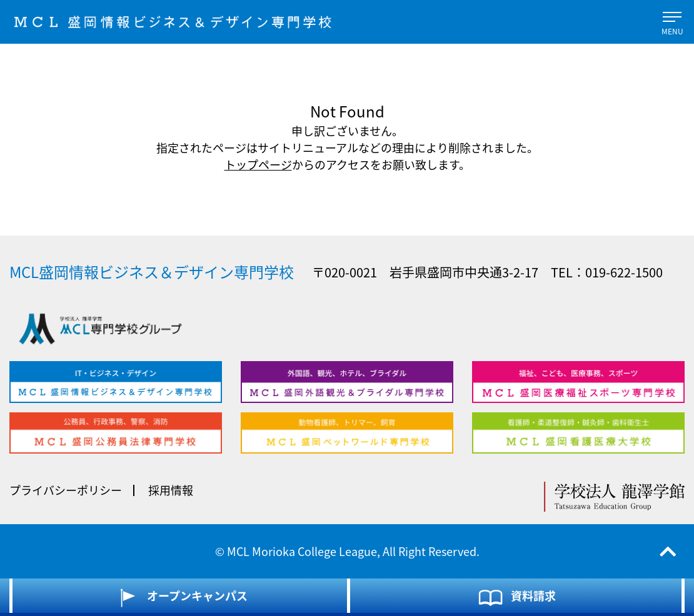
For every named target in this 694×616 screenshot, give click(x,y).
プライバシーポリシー (66, 490)
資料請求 (516, 597)
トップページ (258, 165)
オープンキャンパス (180, 597)
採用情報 (171, 490)
